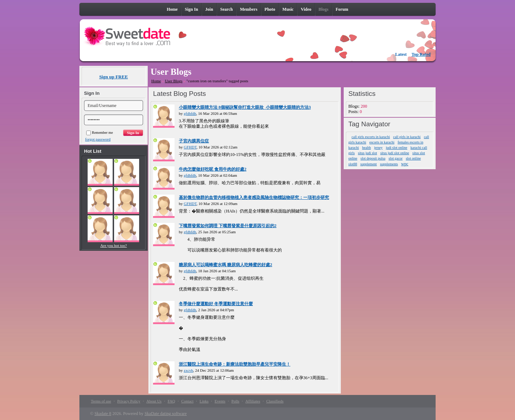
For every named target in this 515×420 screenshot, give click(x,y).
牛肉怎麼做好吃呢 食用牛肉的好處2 (213, 169)
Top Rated (421, 54)
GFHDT (190, 147)
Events (220, 401)
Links (204, 401)
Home (156, 81)
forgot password (98, 139)
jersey (378, 148)
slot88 (353, 164)
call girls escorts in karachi (371, 137)
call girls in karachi (407, 137)
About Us (154, 401)
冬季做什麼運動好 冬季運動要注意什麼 (216, 304)
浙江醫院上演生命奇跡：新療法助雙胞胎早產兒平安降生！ (235, 364)
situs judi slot (367, 153)
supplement (369, 164)
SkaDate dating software (166, 414)
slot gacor (396, 158)
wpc (405, 164)
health (366, 148)
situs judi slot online (395, 153)
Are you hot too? (113, 245)
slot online (413, 158)
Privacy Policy (129, 401)
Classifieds (275, 401)
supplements (389, 164)
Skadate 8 (103, 414)
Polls (235, 401)
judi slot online (397, 148)
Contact (187, 401)
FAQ (171, 401)
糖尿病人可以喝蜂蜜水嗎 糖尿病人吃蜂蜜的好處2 (225, 265)
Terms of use (101, 401)
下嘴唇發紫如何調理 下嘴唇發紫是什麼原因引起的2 (228, 226)
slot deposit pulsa (373, 158)
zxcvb (188, 370)
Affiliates (253, 401)
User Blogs (174, 81)
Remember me (100, 133)
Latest (401, 54)
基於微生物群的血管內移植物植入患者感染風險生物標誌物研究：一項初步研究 (254, 197)
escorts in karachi (382, 142)
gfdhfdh (190, 113)
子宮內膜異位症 (194, 141)
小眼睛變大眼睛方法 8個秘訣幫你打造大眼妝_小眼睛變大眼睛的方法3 (245, 107)
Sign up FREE (113, 77)
